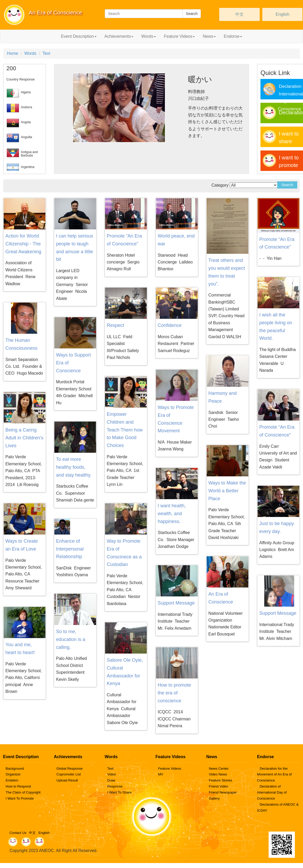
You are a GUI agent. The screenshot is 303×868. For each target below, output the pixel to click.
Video (112, 774)
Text (46, 53)
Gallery (214, 798)
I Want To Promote (20, 798)
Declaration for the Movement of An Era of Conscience (274, 775)
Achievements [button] (119, 36)
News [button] (209, 36)
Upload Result (67, 780)
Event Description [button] (79, 36)
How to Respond (18, 786)
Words (30, 53)
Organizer (13, 774)
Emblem (12, 780)
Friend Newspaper (223, 792)
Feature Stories (220, 780)
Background (15, 769)
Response (115, 786)
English (282, 14)
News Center (219, 769)
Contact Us (18, 833)
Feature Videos (170, 769)
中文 (239, 14)
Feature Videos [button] (179, 36)
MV (161, 774)
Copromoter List (69, 774)
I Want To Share (120, 792)
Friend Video (218, 786)
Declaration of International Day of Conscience (272, 792)
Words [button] (149, 36)
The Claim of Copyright (23, 792)
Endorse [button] (233, 36)
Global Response (70, 769)
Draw (111, 780)
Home (13, 53)
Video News (218, 774)
